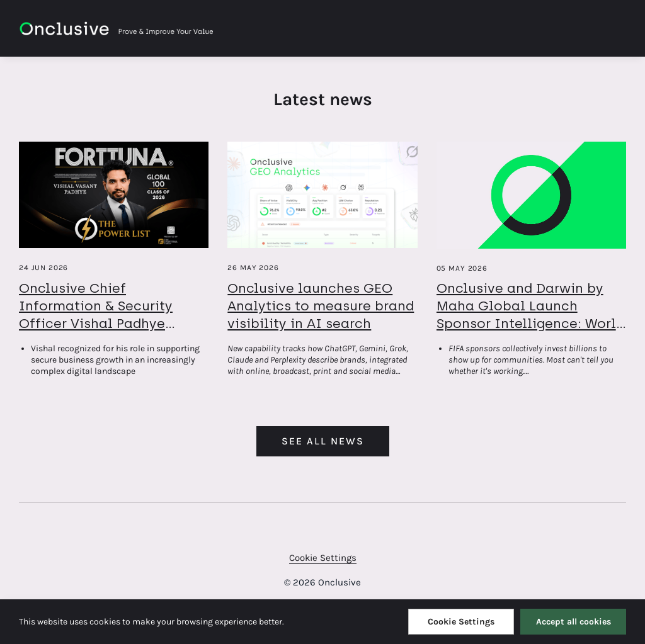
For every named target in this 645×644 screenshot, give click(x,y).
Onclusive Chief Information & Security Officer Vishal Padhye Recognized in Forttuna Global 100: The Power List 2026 (107, 332)
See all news (323, 441)
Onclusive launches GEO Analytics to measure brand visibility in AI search (321, 306)
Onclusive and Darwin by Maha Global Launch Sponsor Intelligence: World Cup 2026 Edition (530, 314)
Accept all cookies (574, 622)
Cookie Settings (323, 558)
